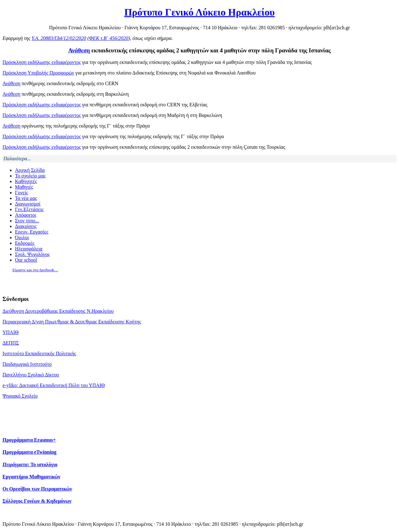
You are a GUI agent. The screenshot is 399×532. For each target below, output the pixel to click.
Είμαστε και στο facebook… (35, 270)
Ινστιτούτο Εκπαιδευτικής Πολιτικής (39, 353)
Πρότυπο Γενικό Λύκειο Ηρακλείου (200, 12)
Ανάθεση (79, 50)
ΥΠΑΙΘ (11, 332)
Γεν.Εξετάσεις (29, 209)
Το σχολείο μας (30, 176)
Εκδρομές (25, 243)
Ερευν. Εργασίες (32, 232)
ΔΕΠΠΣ (11, 343)
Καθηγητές (26, 181)
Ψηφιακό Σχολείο (20, 396)
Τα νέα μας (26, 198)
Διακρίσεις (26, 226)
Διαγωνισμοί (28, 204)
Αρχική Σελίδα (30, 170)
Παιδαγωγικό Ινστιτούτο (27, 364)
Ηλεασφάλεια (29, 249)
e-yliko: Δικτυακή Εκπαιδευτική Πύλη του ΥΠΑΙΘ (54, 385)
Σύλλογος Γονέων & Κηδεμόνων (37, 501)
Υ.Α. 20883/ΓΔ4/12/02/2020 (59, 38)
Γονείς (22, 193)
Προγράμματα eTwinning (29, 452)
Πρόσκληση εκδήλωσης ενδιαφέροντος (42, 62)
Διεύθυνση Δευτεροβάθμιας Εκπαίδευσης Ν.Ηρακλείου (58, 311)
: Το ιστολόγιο (30, 464)
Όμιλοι (22, 237)
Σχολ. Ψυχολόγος (32, 254)
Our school (26, 260)
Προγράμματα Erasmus (29, 440)
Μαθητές (24, 187)
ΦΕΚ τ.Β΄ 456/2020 (109, 38)
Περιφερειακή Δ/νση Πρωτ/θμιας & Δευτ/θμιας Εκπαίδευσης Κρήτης (72, 322)
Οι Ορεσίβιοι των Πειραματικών (37, 489)
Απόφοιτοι (26, 215)
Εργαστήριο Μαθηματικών (31, 477)
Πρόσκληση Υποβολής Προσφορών (38, 73)
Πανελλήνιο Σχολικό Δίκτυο (31, 375)
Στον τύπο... (27, 221)
